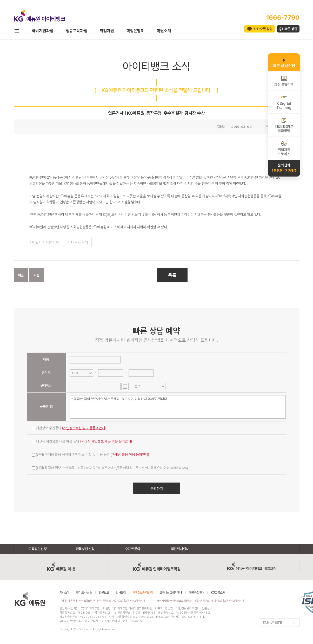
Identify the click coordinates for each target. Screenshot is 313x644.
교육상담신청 (38, 549)
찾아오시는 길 (84, 593)
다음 (37, 275)
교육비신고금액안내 (171, 593)
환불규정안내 (197, 593)
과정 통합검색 (284, 81)
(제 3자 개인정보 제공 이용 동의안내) (106, 441)
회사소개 (65, 593)
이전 (21, 275)
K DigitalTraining (284, 102)
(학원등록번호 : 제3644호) (190, 601)
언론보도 (104, 593)
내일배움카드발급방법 (284, 125)
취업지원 (107, 31)
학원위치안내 (180, 549)
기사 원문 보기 (78, 243)
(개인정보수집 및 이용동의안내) (84, 428)
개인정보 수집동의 (69, 428)
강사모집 (121, 593)
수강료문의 (133, 549)
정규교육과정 (76, 31)
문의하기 (157, 489)
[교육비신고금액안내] (135, 601)
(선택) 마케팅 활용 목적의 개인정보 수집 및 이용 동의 (91, 454)
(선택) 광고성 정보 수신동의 (110, 468)
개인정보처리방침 (143, 593)
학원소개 (164, 31)
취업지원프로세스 (284, 148)
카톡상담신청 (85, 549)
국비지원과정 (43, 31)
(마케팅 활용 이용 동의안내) (130, 454)
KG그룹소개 (218, 593)
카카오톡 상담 (263, 29)
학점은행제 (135, 31)
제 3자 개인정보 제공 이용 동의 (82, 441)
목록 (172, 275)
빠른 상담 (291, 29)
